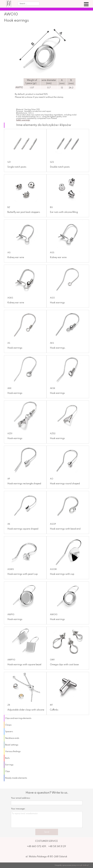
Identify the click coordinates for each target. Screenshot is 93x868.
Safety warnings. (23, 120)
